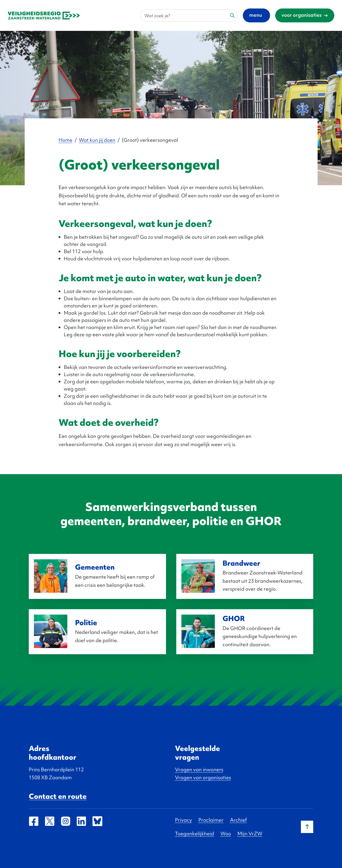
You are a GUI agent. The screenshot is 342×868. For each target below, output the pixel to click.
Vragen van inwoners (199, 769)
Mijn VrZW (250, 834)
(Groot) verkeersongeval (150, 140)
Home (66, 140)
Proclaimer (211, 820)
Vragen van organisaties (203, 777)
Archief (238, 820)
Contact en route (58, 796)
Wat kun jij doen (97, 140)
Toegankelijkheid (195, 834)
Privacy (183, 820)
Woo (226, 834)
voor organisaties (302, 15)
